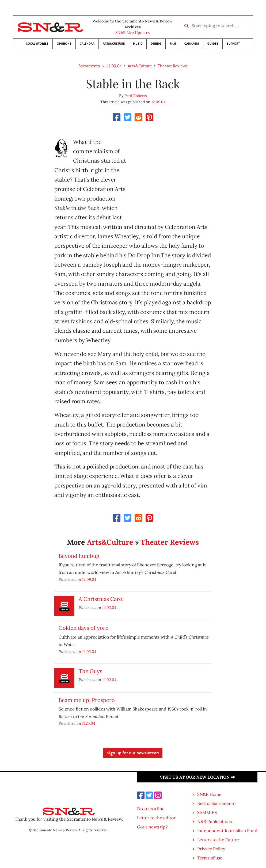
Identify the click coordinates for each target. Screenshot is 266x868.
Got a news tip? (152, 827)
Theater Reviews (173, 66)
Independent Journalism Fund (227, 831)
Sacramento (89, 66)
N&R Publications (214, 821)
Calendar (87, 44)
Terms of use (210, 858)
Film (173, 44)
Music (138, 44)
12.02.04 (109, 607)
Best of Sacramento (216, 803)
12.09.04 (114, 66)
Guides (213, 44)
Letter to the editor (156, 818)
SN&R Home (209, 794)
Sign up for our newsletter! (133, 753)
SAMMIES (207, 812)
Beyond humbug (79, 556)
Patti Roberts (136, 96)
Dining (156, 44)
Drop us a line (151, 809)
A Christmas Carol (101, 599)
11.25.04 (89, 723)
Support (233, 44)
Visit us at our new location (197, 777)
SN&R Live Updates (133, 33)
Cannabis (192, 44)
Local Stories (37, 44)
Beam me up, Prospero (87, 700)
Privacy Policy (211, 849)
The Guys (90, 671)
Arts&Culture (114, 44)
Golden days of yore (83, 628)
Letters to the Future (218, 840)
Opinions (64, 44)
